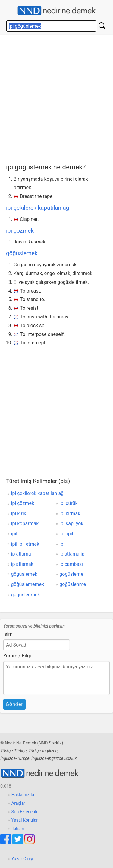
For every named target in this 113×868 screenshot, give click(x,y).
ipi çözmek (20, 231)
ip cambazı (71, 564)
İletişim (19, 829)
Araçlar (18, 803)
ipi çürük (68, 503)
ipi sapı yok (71, 523)
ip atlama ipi (72, 554)
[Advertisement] (56, 98)
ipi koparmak (25, 523)
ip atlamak (22, 564)
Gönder (14, 704)
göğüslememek (28, 584)
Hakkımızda (23, 795)
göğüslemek (22, 253)
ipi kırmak (70, 514)
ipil (14, 534)
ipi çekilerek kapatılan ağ (38, 208)
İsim (8, 634)
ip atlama (21, 554)
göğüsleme (71, 574)
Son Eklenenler (26, 812)
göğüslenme (73, 584)
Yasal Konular (25, 820)
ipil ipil (66, 534)
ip (61, 544)
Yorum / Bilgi (17, 656)
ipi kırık (19, 514)
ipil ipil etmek (25, 544)
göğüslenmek (26, 595)
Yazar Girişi (22, 859)
